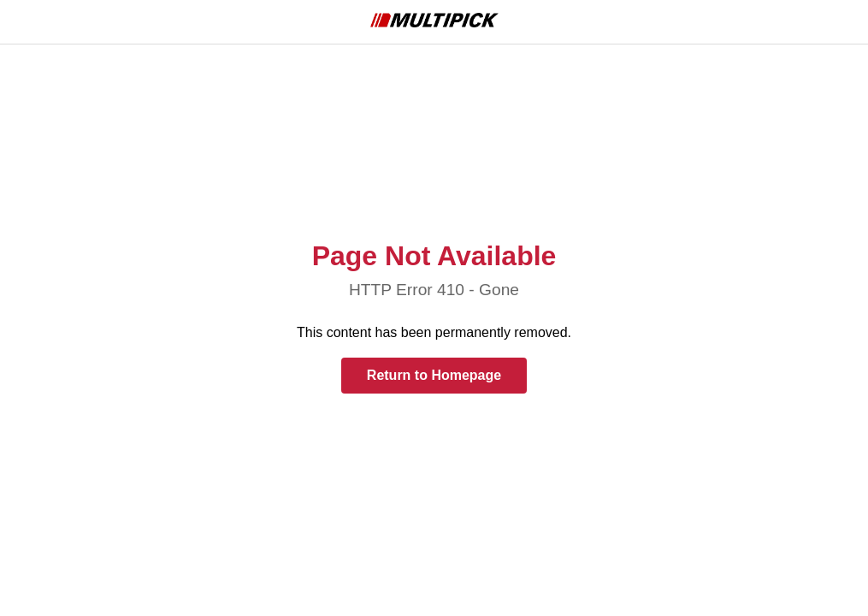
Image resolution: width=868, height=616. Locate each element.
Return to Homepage (434, 375)
